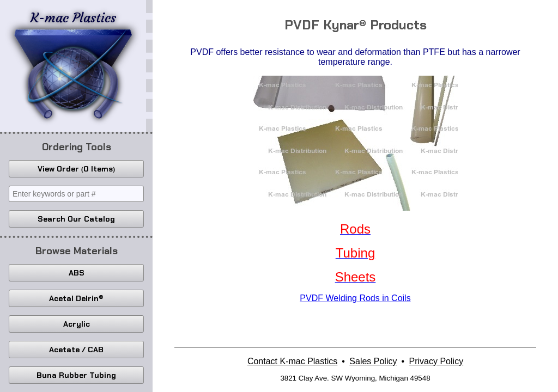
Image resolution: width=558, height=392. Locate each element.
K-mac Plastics (73, 64)
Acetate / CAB (76, 350)
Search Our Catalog (76, 219)
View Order (76, 169)
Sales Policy (373, 361)
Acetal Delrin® (76, 298)
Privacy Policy (436, 361)
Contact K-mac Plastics (292, 361)
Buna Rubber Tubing (76, 375)
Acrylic (77, 324)
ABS (77, 273)
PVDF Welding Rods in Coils (355, 298)
